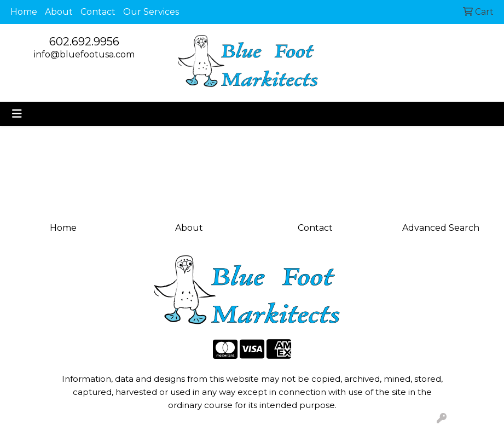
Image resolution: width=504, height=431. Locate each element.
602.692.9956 (84, 42)
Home (24, 12)
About (59, 12)
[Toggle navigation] (17, 114)
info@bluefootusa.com (84, 54)
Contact (98, 12)
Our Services (151, 12)
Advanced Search (441, 228)
